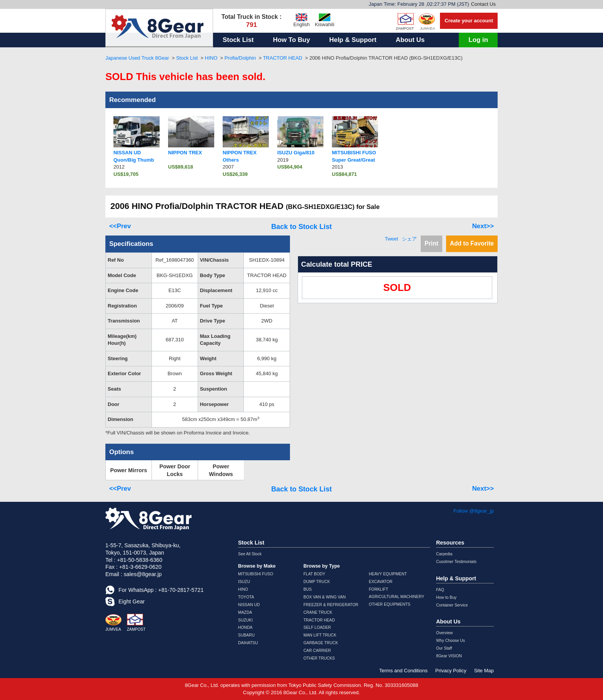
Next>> (483, 226)
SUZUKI (245, 620)
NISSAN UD (249, 605)
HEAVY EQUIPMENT (388, 574)
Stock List (238, 40)
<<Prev (120, 226)
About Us (410, 40)
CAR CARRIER (317, 651)
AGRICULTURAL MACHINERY (396, 597)
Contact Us (483, 4)
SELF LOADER (317, 627)
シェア (409, 239)
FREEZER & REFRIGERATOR (331, 605)
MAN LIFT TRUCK (320, 635)
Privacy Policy (451, 671)
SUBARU (246, 635)
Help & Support (353, 40)
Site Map (484, 671)
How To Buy (292, 40)
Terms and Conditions (403, 671)
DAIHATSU (248, 643)
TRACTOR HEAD (283, 58)
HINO (211, 58)
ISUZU (244, 582)
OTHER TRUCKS (319, 658)
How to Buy (446, 597)
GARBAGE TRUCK (321, 643)
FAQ (440, 590)
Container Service (452, 605)
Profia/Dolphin (240, 58)
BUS (307, 589)
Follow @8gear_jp (474, 511)
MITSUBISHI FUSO (256, 574)
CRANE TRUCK (318, 612)
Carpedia (444, 554)
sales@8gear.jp (143, 574)
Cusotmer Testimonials (456, 562)
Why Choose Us (451, 641)
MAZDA (245, 612)
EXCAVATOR (381, 582)
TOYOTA (246, 597)
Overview (444, 633)
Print (431, 243)
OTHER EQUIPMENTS (390, 604)
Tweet (391, 239)
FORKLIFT (378, 589)
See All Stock (250, 554)
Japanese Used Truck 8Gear (137, 58)
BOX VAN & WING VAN (325, 597)
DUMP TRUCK (317, 582)
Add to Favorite (472, 243)
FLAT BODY (314, 574)
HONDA (245, 627)
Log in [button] (478, 40)
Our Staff (444, 648)
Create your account (469, 21)
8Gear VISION (449, 656)
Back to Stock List (301, 227)
